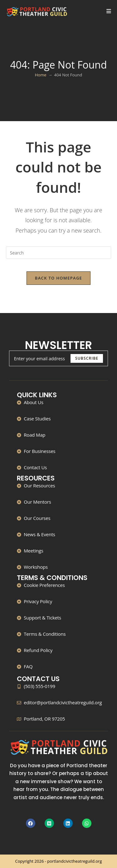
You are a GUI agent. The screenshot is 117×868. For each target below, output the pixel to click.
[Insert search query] (59, 253)
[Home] (41, 75)
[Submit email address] (87, 358)
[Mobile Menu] (109, 11)
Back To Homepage (58, 278)
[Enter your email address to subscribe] (59, 358)
